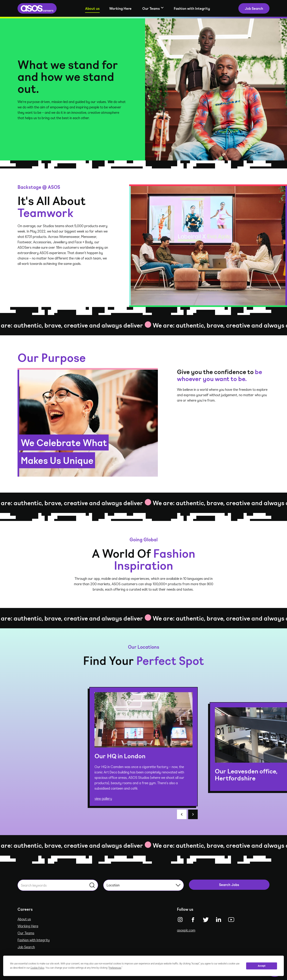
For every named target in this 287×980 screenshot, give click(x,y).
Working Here (120, 8)
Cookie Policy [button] (37, 968)
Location (143, 885)
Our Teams (26, 933)
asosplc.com (186, 930)
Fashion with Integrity (192, 8)
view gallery (103, 798)
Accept (262, 966)
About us (92, 8)
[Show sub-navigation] (153, 8)
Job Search (26, 947)
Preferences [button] (115, 968)
